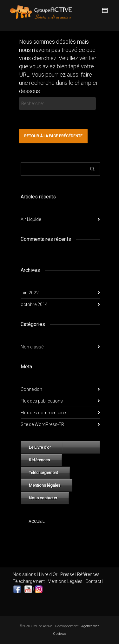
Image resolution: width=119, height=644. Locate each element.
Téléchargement (43, 473)
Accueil (37, 521)
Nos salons (24, 574)
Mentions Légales (65, 581)
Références (39, 460)
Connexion (31, 389)
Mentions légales (45, 485)
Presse (67, 574)
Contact (93, 581)
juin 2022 (30, 293)
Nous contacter (43, 498)
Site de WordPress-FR (42, 424)
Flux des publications (42, 401)
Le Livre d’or (40, 447)
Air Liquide (31, 219)
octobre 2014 (34, 304)
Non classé (32, 347)
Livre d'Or (48, 574)
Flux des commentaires (44, 413)
